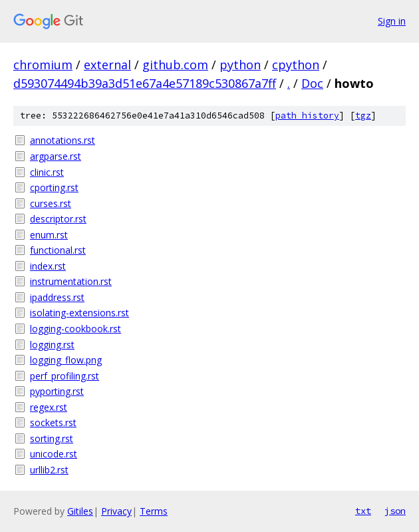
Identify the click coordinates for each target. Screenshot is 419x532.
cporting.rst (54, 187)
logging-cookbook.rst (75, 329)
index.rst (48, 266)
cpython (296, 65)
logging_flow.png (66, 360)
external (107, 65)
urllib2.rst (49, 470)
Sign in (392, 21)
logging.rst (52, 345)
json (395, 511)
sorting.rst (52, 438)
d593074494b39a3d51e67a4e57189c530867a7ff (145, 83)
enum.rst (49, 235)
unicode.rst (54, 454)
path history (307, 116)
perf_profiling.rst (65, 376)
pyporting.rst (57, 391)
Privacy (116, 511)
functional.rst (58, 250)
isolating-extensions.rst (79, 313)
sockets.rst (53, 422)
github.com (175, 65)
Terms (154, 511)
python (240, 65)
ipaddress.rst (57, 297)
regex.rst (49, 407)
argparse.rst (56, 156)
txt (363, 511)
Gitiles (80, 511)
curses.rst (51, 203)
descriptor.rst (58, 219)
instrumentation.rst (71, 281)
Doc (312, 83)
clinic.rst (47, 172)
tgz (363, 116)
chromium (43, 65)
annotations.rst (63, 140)
